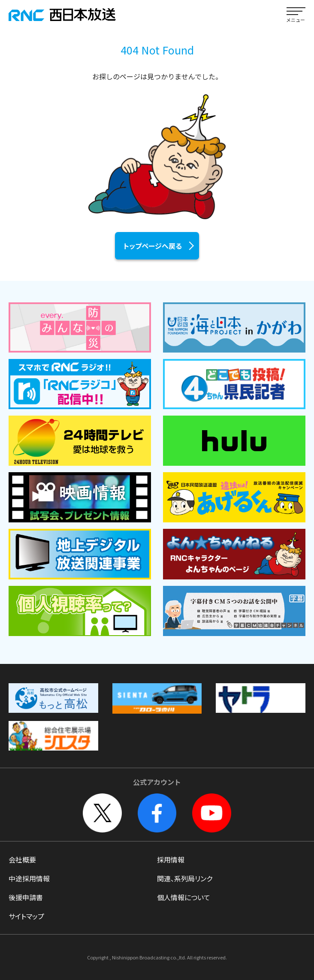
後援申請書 (26, 897)
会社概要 (22, 859)
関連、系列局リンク (185, 878)
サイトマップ (26, 916)
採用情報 (171, 859)
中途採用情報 (29, 878)
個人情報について (184, 897)
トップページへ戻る (153, 246)
